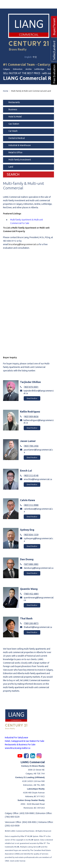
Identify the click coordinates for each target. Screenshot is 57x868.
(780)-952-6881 (31, 594)
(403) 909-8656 (31, 416)
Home (6, 91)
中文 (35, 57)
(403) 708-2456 (31, 446)
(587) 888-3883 (31, 564)
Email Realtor (32, 398)
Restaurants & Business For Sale (20, 745)
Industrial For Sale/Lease (16, 738)
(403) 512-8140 (31, 475)
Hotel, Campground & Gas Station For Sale (25, 741)
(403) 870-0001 (31, 387)
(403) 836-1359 (31, 535)
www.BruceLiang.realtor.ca (18, 748)
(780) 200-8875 (31, 623)
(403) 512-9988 (31, 505)
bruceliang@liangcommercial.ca (23, 244)
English (28, 57)
